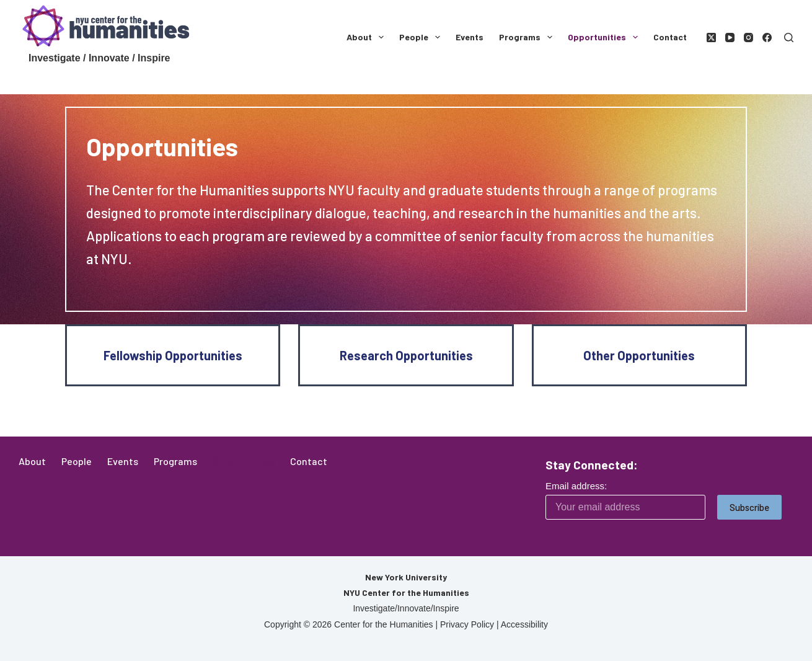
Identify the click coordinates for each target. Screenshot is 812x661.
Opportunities (605, 37)
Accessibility (524, 624)
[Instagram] (748, 38)
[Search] (789, 38)
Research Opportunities (406, 355)
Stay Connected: (592, 465)
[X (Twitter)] (711, 38)
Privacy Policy (467, 624)
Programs (528, 37)
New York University (406, 577)
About (368, 37)
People (422, 37)
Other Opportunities (639, 355)
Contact (670, 37)
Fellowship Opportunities (173, 355)
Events (470, 37)
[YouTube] (730, 38)
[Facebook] (767, 38)
